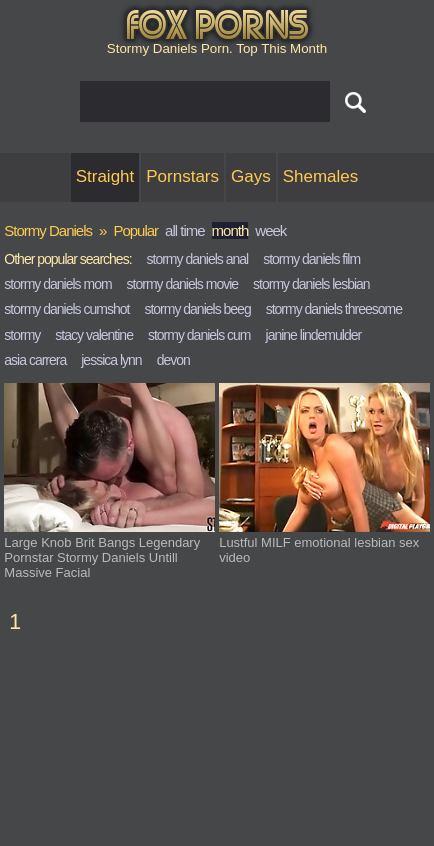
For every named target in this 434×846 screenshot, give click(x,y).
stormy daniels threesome (334, 309)
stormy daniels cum (199, 335)
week (270, 230)
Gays (251, 176)
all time (185, 230)
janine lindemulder (314, 335)
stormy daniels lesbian (311, 284)
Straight (105, 176)
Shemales (321, 176)
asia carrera (35, 360)
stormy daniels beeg (197, 309)
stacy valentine (94, 335)
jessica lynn (111, 360)
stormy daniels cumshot (66, 309)
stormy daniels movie (183, 284)
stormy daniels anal (198, 259)
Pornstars (182, 176)
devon (173, 360)
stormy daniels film (311, 259)
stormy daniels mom (57, 284)
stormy (22, 335)
